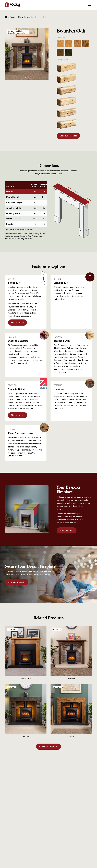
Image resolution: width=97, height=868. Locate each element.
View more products (48, 747)
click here (19, 456)
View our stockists (68, 136)
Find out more (18, 323)
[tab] (25, 77)
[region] (26, 204)
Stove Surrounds (25, 17)
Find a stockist (67, 530)
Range (13, 17)
